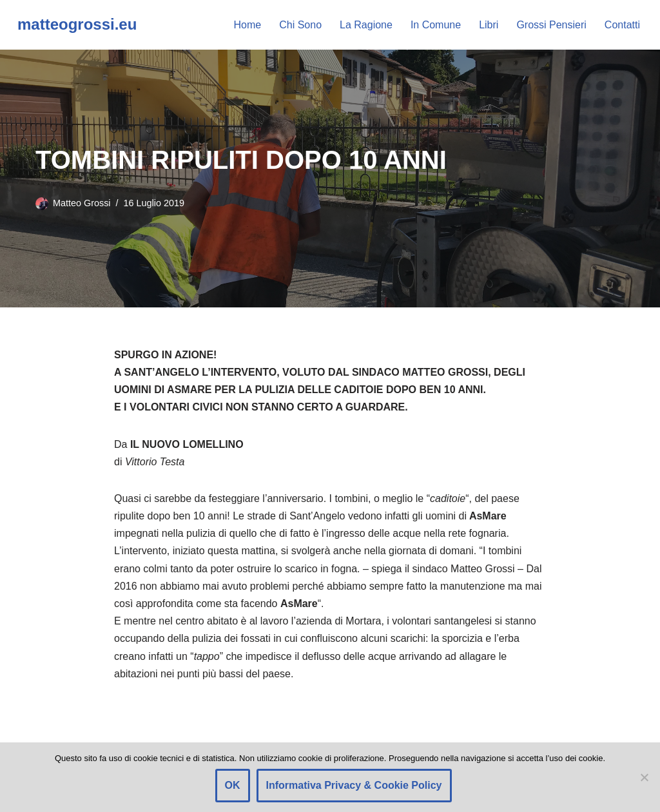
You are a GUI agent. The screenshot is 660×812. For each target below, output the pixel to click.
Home (248, 25)
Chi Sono (300, 25)
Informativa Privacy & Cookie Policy (354, 785)
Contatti (622, 25)
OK (233, 785)
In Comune (436, 25)
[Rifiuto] (644, 777)
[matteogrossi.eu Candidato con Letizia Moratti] (77, 25)
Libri (489, 25)
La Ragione (366, 25)
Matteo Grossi (82, 203)
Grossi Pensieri (551, 25)
